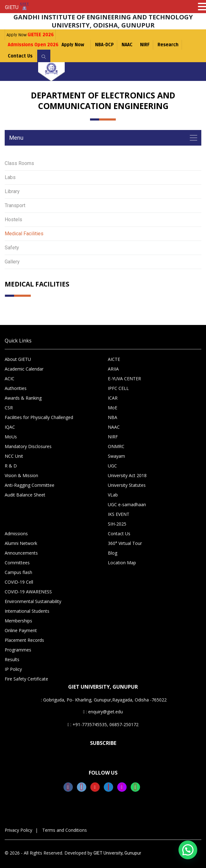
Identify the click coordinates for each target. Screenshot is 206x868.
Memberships (18, 621)
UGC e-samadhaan (127, 504)
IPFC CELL (118, 388)
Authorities (16, 388)
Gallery (12, 262)
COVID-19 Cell (19, 582)
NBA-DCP (104, 45)
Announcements (21, 553)
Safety (12, 248)
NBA (113, 417)
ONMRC (116, 446)
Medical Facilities (24, 234)
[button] (188, 850)
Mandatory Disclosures (28, 446)
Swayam (116, 456)
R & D (11, 466)
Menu (16, 138)
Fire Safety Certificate (26, 679)
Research (168, 45)
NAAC (127, 45)
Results (12, 659)
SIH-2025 (117, 524)
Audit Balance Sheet (25, 495)
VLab (113, 495)
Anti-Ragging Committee (30, 485)
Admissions (16, 534)
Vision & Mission (21, 475)
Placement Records (24, 640)
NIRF (145, 45)
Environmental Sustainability (33, 601)
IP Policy (13, 669)
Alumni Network (21, 543)
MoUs (11, 437)
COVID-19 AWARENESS (28, 592)
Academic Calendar (24, 369)
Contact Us (20, 56)
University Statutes (127, 485)
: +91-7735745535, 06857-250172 (103, 724)
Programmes (18, 650)
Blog (113, 553)
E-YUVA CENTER (124, 379)
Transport (15, 205)
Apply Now (30, 35)
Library (12, 191)
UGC (112, 466)
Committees (17, 563)
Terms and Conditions (65, 830)
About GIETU (18, 359)
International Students (27, 611)
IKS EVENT (119, 514)
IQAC (10, 427)
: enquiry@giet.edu (103, 712)
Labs (10, 177)
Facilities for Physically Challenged (39, 417)
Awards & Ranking (23, 398)
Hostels (13, 219)
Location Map (122, 563)
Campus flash (18, 572)
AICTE (114, 359)
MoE (113, 408)
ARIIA (113, 369)
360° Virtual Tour (125, 543)
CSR (9, 408)
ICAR (113, 398)
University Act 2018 (127, 475)
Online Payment (21, 630)
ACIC (10, 379)
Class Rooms (19, 163)
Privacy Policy (18, 830)
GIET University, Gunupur (117, 853)
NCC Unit (14, 456)
